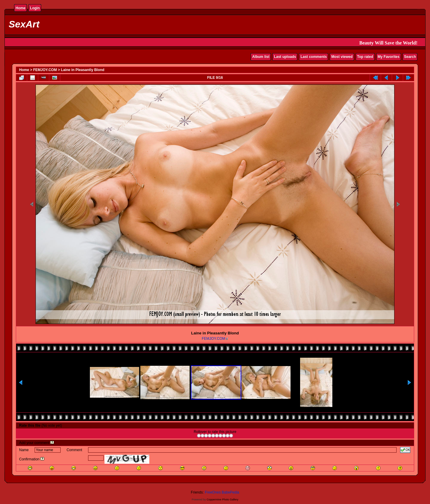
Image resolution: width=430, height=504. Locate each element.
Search (410, 57)
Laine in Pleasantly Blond (83, 70)
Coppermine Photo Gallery (222, 500)
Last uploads (285, 57)
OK (405, 450)
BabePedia (230, 492)
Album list (261, 57)
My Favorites (389, 57)
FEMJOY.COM (45, 70)
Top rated (365, 57)
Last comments (314, 57)
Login (35, 8)
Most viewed (342, 57)
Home (20, 8)
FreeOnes (213, 492)
